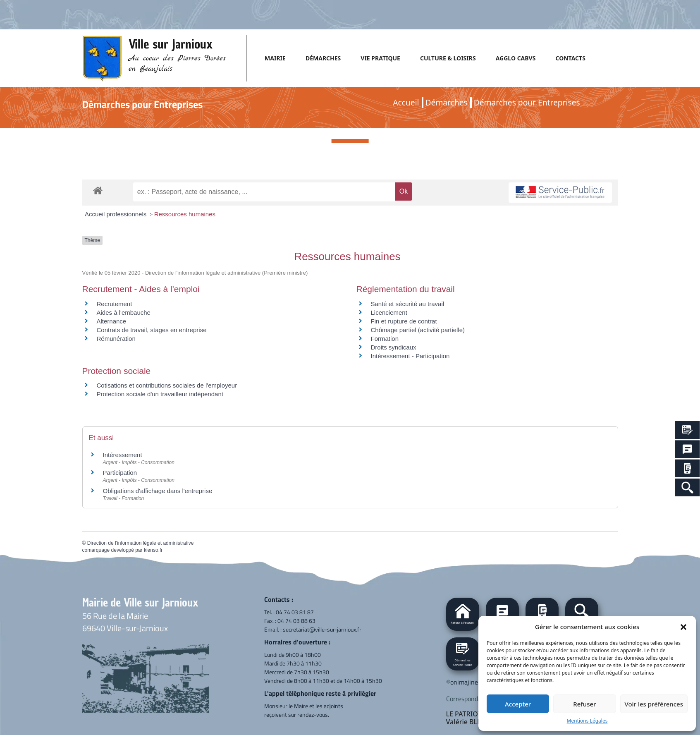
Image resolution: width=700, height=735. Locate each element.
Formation (385, 339)
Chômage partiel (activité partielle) (418, 330)
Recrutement (115, 304)
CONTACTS (570, 58)
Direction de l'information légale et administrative (141, 543)
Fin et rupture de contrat (404, 321)
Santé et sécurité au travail (408, 304)
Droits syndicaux (394, 347)
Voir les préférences (654, 704)
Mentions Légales (587, 721)
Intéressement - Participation (410, 356)
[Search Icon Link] (687, 487)
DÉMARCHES (323, 58)
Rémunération (116, 339)
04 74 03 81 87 (295, 612)
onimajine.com (471, 682)
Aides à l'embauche (124, 312)
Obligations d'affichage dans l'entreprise (158, 491)
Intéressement (123, 455)
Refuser (584, 704)
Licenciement (389, 312)
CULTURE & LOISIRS (448, 58)
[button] (683, 627)
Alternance (112, 321)
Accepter (518, 704)
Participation (120, 473)
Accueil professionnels (116, 214)
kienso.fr (153, 550)
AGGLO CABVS (516, 58)
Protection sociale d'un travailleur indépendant (160, 394)
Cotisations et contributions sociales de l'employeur (167, 385)
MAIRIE (275, 58)
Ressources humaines (185, 214)
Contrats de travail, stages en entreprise (152, 330)
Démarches (447, 102)
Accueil (406, 102)
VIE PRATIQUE (380, 58)
